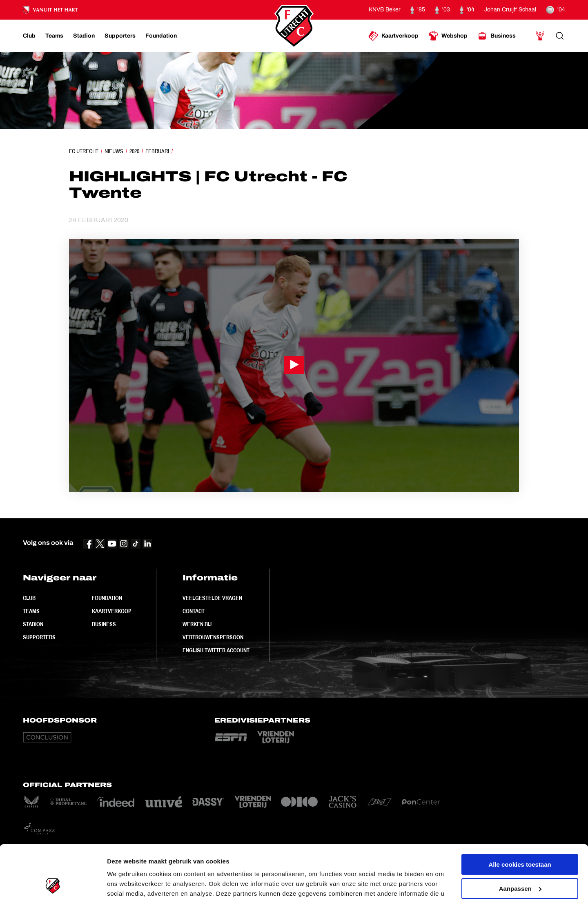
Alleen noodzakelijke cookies (520, 860)
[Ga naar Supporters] (120, 36)
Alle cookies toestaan (520, 812)
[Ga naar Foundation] (161, 36)
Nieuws (114, 151)
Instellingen (124, 883)
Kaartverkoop (112, 611)
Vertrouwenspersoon (213, 637)
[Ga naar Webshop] (448, 36)
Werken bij (197, 624)
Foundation (107, 598)
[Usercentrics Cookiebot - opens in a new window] (53, 883)
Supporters (39, 637)
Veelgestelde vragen (212, 598)
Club (29, 598)
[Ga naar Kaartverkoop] (393, 36)
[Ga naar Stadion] (84, 36)
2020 (134, 151)
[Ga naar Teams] (54, 36)
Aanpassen (520, 835)
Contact (194, 611)
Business (104, 624)
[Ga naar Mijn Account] (540, 36)
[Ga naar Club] (29, 36)
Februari (157, 151)
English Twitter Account (216, 650)
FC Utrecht (84, 151)
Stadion (33, 624)
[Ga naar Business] (497, 36)
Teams (31, 611)
